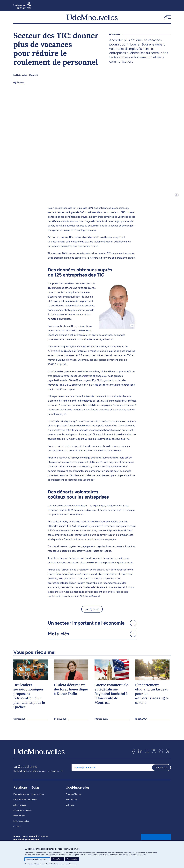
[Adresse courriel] (112, 772)
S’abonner (70, 810)
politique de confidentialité (43, 864)
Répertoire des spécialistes (25, 804)
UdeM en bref (19, 821)
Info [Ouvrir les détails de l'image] (176, 200)
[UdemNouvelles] (92, 20)
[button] (167, 20)
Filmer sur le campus (22, 815)
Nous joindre (71, 804)
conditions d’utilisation (67, 864)
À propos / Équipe (74, 799)
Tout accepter (72, 859)
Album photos (20, 810)
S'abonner (161, 772)
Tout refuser (57, 859)
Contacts (17, 831)
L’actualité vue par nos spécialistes (29, 799)
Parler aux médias (21, 826)
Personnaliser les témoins (37, 859)
